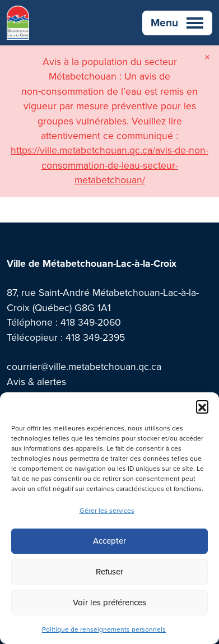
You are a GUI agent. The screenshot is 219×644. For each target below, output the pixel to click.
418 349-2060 (91, 322)
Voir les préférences (109, 603)
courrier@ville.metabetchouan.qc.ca (84, 367)
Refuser (109, 572)
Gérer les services (107, 511)
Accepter (109, 541)
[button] (202, 406)
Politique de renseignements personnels (104, 629)
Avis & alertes (36, 382)
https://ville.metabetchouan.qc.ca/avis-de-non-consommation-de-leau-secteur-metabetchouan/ (109, 165)
